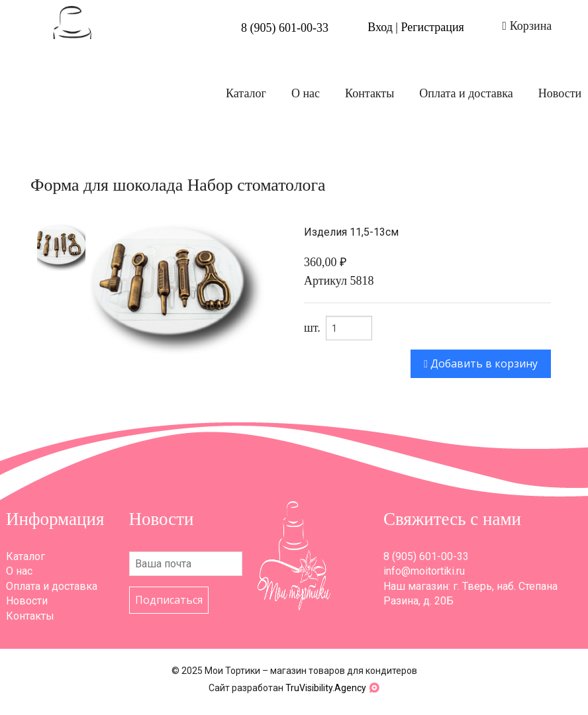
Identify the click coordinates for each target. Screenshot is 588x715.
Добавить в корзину (481, 363)
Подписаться (169, 600)
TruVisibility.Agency (326, 688)
